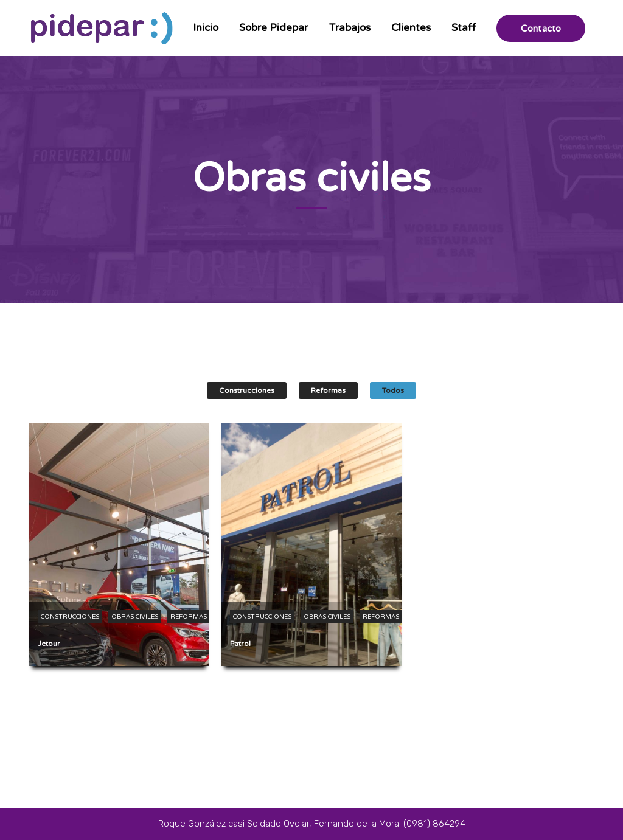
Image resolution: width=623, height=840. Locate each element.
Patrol (240, 644)
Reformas (328, 390)
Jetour (49, 644)
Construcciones (247, 390)
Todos (393, 390)
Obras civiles (135, 617)
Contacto (541, 28)
